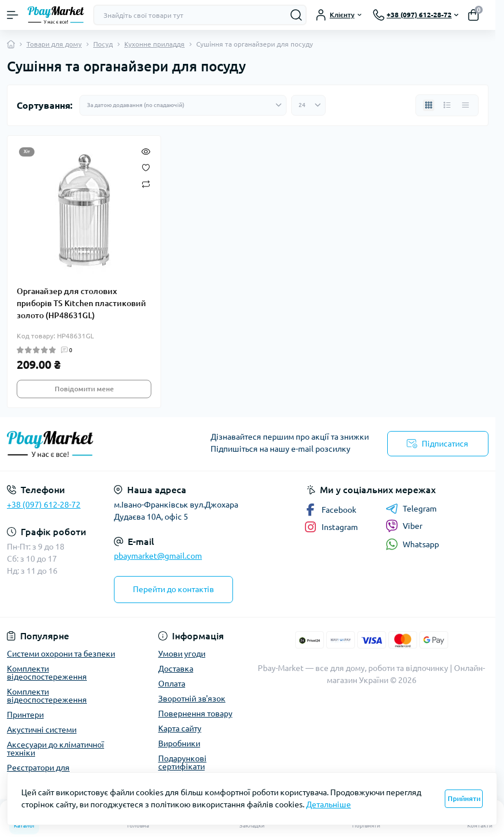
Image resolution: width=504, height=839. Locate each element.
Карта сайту (180, 729)
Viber (404, 526)
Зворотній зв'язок (192, 699)
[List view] (447, 105)
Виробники (179, 743)
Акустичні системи (42, 730)
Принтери (25, 715)
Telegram (411, 509)
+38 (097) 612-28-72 (44, 505)
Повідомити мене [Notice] (84, 389)
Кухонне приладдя (154, 44)
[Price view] (465, 105)
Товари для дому (54, 44)
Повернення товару (195, 714)
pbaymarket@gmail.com (158, 556)
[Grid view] (429, 105)
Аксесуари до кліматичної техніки (56, 749)
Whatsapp (412, 544)
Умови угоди (182, 654)
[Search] (296, 15)
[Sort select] (183, 105)
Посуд (103, 44)
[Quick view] (146, 151)
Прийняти (464, 798)
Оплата (172, 684)
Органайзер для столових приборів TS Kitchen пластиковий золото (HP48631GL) (81, 303)
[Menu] (13, 15)
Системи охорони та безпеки (61, 654)
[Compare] (146, 183)
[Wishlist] (146, 167)
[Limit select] (308, 105)
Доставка (176, 669)
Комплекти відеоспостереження (47, 673)
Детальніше (329, 804)
